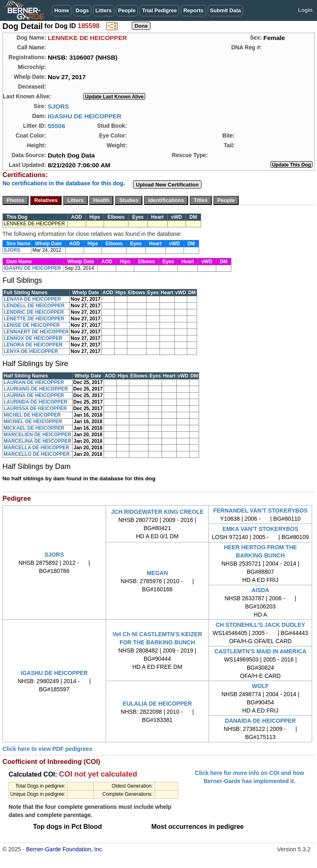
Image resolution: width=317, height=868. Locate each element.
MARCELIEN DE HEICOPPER (37, 435)
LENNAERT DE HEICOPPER (36, 332)
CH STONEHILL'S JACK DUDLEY (260, 625)
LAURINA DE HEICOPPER (34, 395)
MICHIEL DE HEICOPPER (33, 422)
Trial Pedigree (159, 10)
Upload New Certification (167, 185)
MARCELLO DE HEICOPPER (37, 454)
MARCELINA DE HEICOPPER (38, 441)
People (127, 10)
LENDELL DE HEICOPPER (34, 306)
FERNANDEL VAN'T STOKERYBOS (260, 511)
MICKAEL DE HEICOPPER (34, 428)
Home (62, 10)
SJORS (58, 106)
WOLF (260, 686)
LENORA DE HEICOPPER (33, 345)
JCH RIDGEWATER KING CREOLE (157, 512)
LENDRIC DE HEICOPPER (34, 312)
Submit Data (226, 10)
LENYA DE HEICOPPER (31, 351)
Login (305, 10)
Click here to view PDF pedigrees (47, 749)
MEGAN (157, 573)
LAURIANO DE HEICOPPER (36, 389)
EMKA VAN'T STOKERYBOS (260, 529)
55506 (57, 126)
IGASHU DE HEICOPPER (84, 116)
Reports (193, 10)
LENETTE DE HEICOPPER (34, 319)
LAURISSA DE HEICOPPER (35, 408)
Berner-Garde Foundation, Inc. (65, 849)
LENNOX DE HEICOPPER (33, 338)
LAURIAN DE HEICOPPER (34, 382)
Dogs (82, 10)
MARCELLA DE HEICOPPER (37, 448)
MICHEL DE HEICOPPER (32, 415)
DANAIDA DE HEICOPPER (260, 721)
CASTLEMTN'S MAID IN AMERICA (260, 651)
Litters (104, 10)
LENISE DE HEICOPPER (32, 325)
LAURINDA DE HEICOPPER (35, 402)
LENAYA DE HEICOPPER (32, 299)
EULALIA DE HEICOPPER (157, 704)
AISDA (260, 590)
